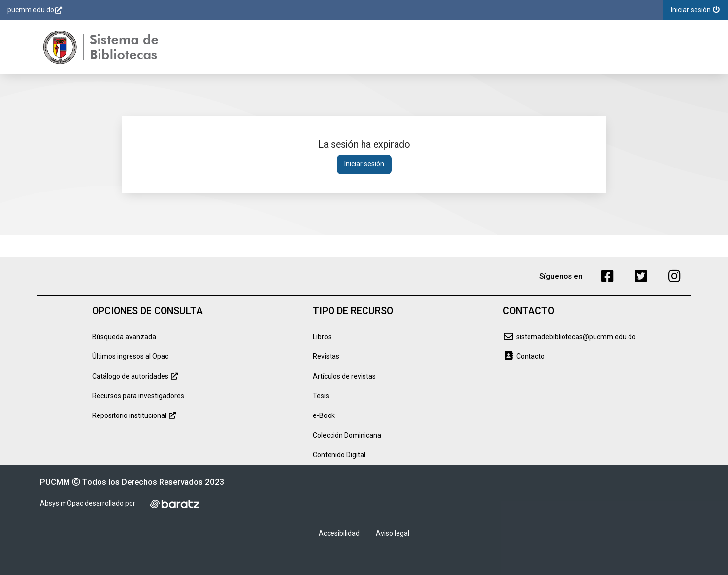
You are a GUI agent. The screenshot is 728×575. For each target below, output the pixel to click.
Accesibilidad (339, 533)
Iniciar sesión (364, 164)
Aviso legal (393, 533)
